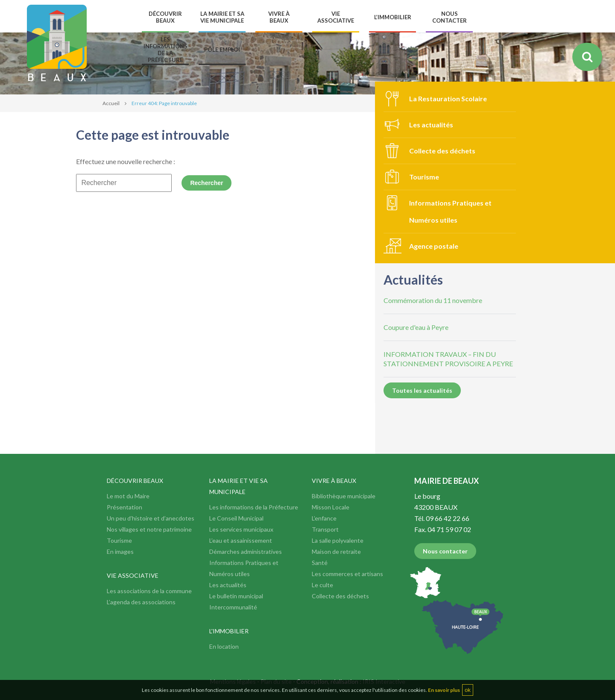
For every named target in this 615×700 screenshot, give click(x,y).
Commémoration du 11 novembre (433, 300)
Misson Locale (331, 507)
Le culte (322, 585)
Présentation (124, 507)
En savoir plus (444, 696)
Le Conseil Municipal (236, 518)
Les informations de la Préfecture (254, 507)
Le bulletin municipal (236, 596)
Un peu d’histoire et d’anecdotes (151, 518)
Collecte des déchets (442, 151)
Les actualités (431, 125)
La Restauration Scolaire (448, 99)
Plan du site (276, 681)
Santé (320, 563)
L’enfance (324, 518)
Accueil (111, 103)
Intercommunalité (233, 607)
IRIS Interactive (384, 681)
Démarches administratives (246, 551)
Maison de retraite (336, 551)
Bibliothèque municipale (344, 496)
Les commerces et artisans (347, 574)
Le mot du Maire (128, 496)
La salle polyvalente (338, 540)
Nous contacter (445, 551)
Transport (325, 529)
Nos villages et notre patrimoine (149, 529)
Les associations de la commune (149, 591)
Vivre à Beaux (334, 481)
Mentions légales (233, 681)
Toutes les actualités (422, 390)
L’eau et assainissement (241, 540)
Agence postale (434, 246)
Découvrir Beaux (135, 481)
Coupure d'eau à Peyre (416, 327)
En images (120, 551)
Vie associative (133, 575)
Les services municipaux (241, 529)
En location (224, 646)
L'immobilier (229, 631)
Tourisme (424, 177)
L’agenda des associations (141, 602)
